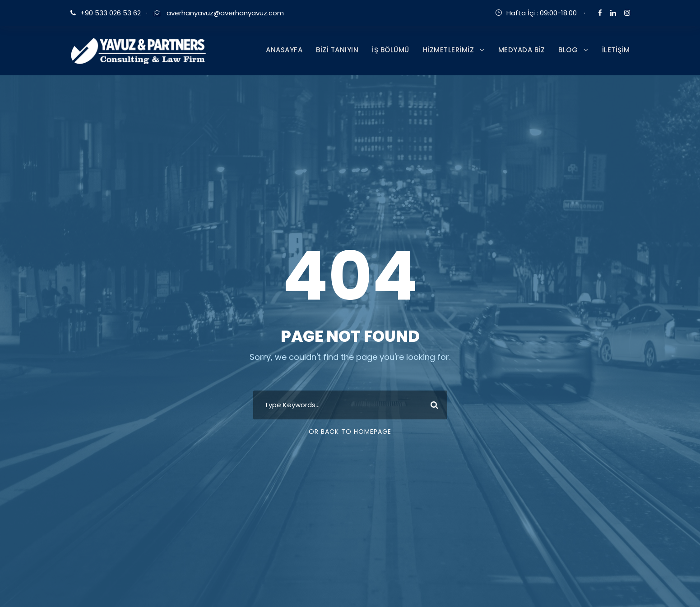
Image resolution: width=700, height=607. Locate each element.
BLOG (568, 50)
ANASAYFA (284, 50)
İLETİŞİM (616, 50)
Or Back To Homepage (350, 432)
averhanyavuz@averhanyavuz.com (224, 13)
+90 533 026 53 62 (111, 13)
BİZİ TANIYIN (337, 50)
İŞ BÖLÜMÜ (391, 50)
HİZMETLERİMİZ (449, 50)
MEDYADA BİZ (522, 50)
